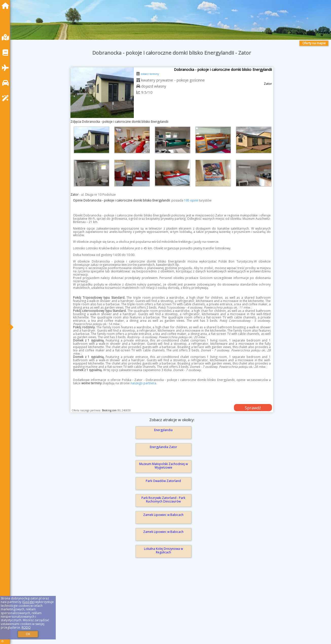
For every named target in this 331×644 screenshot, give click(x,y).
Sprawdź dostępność (253, 408)
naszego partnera (143, 383)
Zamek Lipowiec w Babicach (163, 515)
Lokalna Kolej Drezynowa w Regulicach (163, 550)
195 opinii (191, 200)
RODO (26, 627)
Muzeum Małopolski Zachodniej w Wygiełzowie (163, 466)
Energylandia (163, 430)
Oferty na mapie (314, 43)
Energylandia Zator (163, 447)
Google (28, 602)
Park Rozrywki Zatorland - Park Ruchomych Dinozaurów (163, 500)
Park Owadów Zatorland (163, 481)
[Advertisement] (167, 608)
